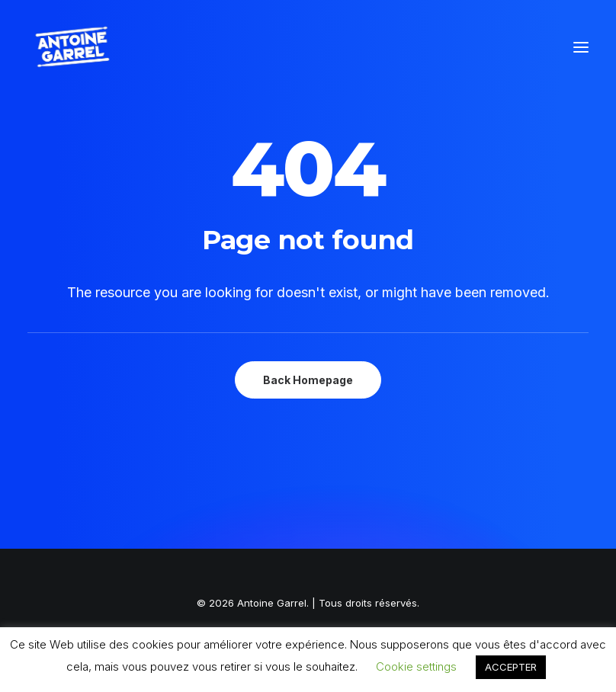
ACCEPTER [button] (511, 667)
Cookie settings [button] (416, 666)
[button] (581, 47)
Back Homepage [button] (308, 380)
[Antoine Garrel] (72, 47)
